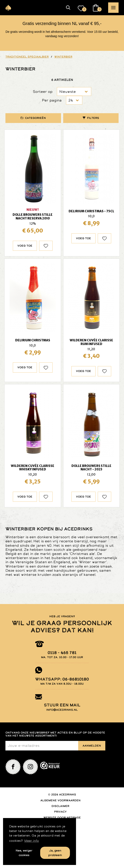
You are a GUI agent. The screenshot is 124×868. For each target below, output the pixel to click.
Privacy (60, 812)
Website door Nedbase (62, 818)
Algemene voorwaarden (60, 800)
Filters (93, 118)
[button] (68, 8)
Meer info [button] (32, 841)
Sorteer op (43, 92)
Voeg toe (25, 246)
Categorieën (35, 118)
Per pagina (52, 100)
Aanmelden (92, 746)
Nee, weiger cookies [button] (24, 853)
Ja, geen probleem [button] (55, 853)
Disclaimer (60, 806)
